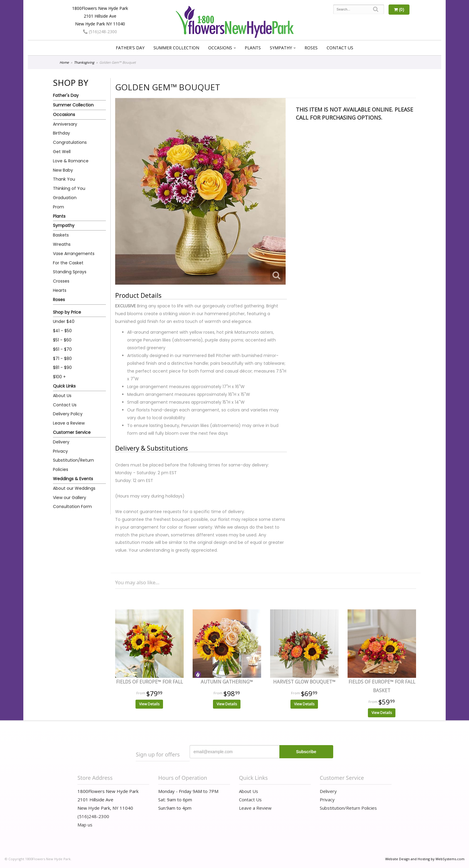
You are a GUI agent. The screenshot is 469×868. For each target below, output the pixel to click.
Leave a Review (69, 423)
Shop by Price (67, 312)
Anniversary (65, 124)
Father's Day (130, 48)
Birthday (61, 133)
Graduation (65, 198)
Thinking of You (69, 188)
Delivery (61, 442)
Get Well (62, 152)
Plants (253, 48)
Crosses (61, 281)
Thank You (64, 179)
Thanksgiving (84, 62)
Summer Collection (176, 48)
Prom (58, 207)
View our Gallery (70, 498)
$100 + (59, 377)
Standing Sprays (70, 272)
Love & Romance (71, 161)
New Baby (63, 170)
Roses (311, 48)
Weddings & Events (73, 479)
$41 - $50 (62, 331)
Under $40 (64, 321)
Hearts (60, 290)
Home (64, 62)
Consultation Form (72, 507)
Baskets (61, 235)
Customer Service (72, 432)
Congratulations (70, 142)
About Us (62, 396)
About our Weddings (74, 488)
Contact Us (340, 48)
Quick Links (64, 386)
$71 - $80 (62, 359)
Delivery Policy (68, 414)
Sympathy (281, 48)
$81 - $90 (62, 367)
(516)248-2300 (100, 32)
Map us (85, 825)
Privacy (60, 451)
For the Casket (68, 263)
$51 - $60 (62, 340)
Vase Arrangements (74, 254)
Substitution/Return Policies (73, 465)
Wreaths (62, 244)
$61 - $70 (62, 349)
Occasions (220, 48)
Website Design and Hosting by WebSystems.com (425, 859)
